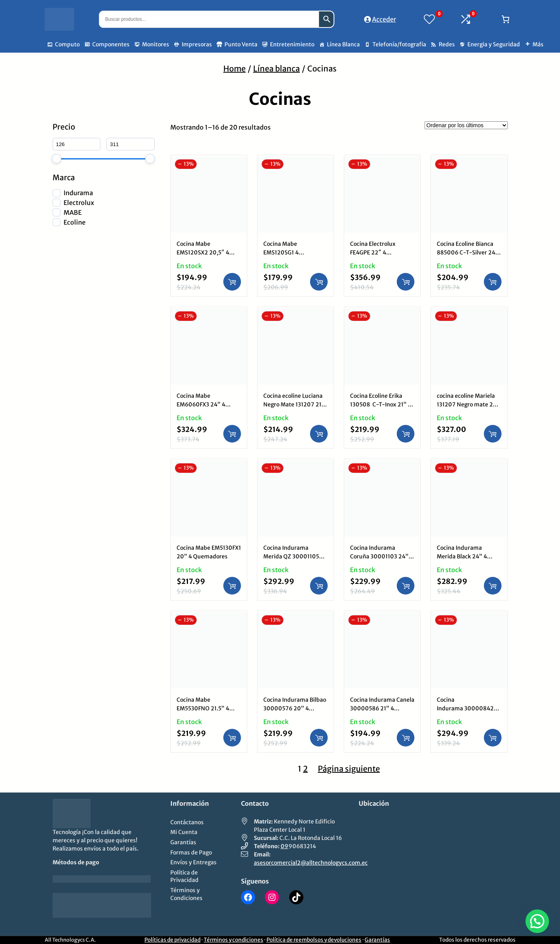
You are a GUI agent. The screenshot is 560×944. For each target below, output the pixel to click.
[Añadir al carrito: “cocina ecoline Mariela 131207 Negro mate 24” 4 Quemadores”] (493, 434)
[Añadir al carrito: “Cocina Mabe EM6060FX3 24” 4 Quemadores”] (232, 434)
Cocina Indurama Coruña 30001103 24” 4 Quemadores (382, 556)
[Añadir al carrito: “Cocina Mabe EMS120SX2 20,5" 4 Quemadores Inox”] (232, 282)
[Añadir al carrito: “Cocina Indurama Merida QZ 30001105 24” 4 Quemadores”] (319, 586)
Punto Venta (241, 44)
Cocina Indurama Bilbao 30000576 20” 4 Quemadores (295, 708)
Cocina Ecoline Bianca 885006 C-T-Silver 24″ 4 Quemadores (468, 252)
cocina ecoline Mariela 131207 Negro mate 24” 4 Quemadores (468, 404)
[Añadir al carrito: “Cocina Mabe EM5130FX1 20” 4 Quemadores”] (232, 586)
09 (285, 846)
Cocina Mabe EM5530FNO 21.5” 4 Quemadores (203, 708)
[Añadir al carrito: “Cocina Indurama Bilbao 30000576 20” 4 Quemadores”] (319, 738)
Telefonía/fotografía (399, 44)
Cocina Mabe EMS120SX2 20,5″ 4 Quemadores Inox (203, 252)
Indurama (78, 193)
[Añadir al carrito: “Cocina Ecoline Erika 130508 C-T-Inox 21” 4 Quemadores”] (406, 434)
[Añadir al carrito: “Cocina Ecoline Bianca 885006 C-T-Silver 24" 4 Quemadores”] (493, 282)
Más (538, 44)
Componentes (111, 44)
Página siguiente (349, 769)
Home (234, 69)
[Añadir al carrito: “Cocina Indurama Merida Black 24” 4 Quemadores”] (493, 586)
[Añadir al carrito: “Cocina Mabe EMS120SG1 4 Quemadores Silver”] (319, 282)
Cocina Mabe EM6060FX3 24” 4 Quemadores (201, 404)
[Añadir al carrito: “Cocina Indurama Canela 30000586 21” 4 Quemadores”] (406, 738)
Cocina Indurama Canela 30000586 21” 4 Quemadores (382, 708)
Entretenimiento (292, 44)
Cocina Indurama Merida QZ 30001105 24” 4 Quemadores (291, 556)
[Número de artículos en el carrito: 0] (505, 19)
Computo (67, 44)
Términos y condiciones (233, 940)
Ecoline (75, 222)
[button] (537, 921)
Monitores (156, 44)
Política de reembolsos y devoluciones (314, 940)
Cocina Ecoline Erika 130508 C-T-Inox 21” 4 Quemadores (381, 404)
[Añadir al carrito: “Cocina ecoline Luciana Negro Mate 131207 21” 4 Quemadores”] (319, 434)
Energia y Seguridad (494, 44)
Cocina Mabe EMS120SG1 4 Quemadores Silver (289, 252)
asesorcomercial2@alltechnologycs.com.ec (311, 863)
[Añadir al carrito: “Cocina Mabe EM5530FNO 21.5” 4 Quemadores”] (232, 738)
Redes (447, 44)
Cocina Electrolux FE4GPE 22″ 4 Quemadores (373, 252)
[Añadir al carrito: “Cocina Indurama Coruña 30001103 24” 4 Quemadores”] (406, 586)
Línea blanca (276, 69)
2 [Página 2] (305, 769)
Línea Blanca (343, 44)
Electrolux (79, 203)
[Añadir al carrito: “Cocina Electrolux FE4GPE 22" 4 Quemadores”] (406, 282)
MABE (73, 212)
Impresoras (197, 44)
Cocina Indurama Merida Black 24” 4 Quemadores (462, 556)
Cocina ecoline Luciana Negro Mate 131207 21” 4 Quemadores (294, 404)
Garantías (377, 940)
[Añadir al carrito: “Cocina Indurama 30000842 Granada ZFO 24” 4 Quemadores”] (493, 738)
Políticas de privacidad (172, 940)
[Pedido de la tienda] (466, 125)
